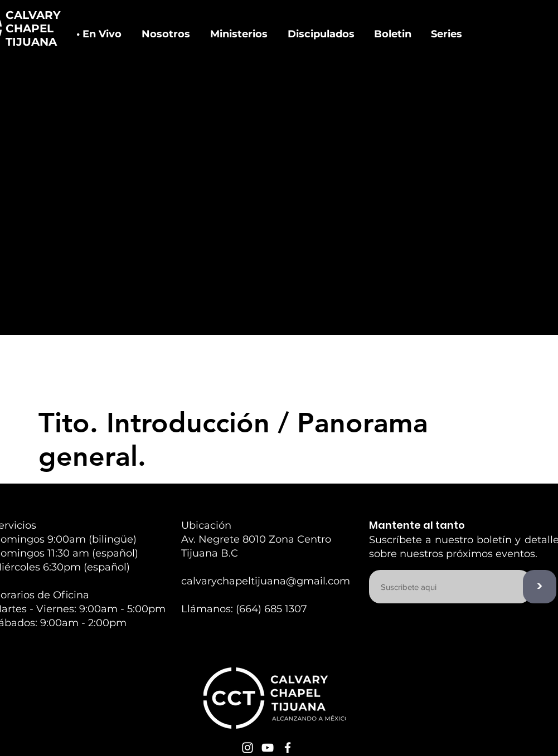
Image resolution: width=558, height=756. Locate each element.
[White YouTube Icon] (268, 748)
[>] (540, 587)
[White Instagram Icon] (248, 748)
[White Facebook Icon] (288, 748)
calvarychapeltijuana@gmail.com (266, 581)
